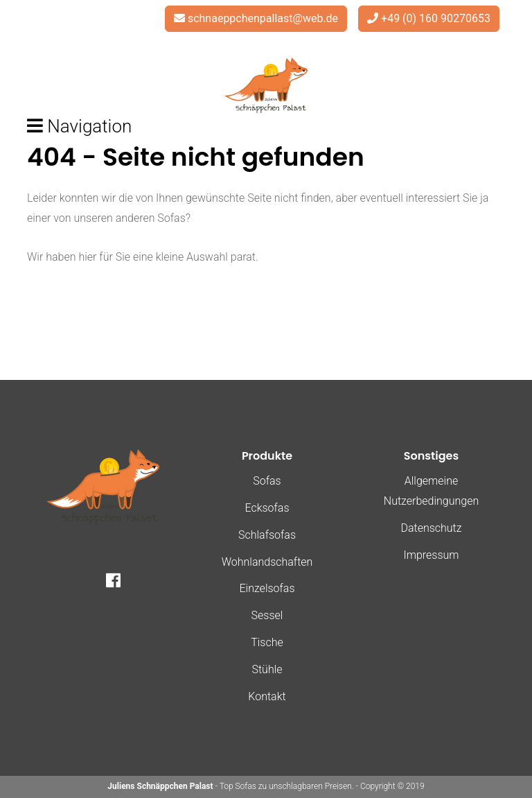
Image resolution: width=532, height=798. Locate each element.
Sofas (267, 481)
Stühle (267, 669)
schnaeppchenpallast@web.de (263, 18)
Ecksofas (267, 508)
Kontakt (267, 696)
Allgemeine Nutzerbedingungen (431, 491)
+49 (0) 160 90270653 (436, 18)
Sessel (267, 615)
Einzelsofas (267, 588)
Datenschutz (431, 528)
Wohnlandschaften (267, 562)
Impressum (431, 555)
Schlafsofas (267, 535)
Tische (267, 642)
